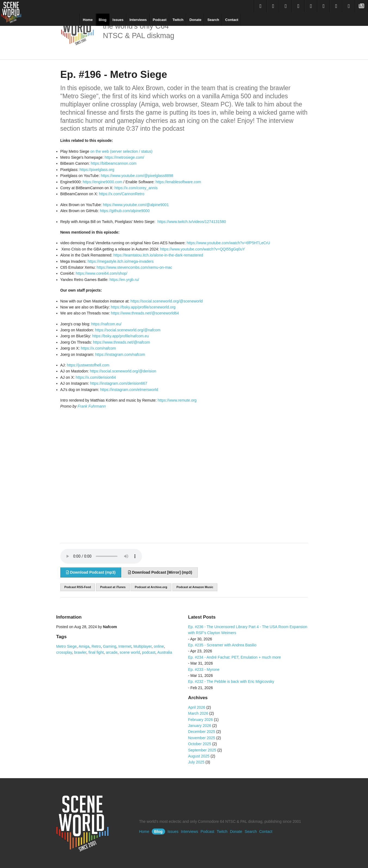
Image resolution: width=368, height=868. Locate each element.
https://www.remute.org (177, 400)
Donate (195, 20)
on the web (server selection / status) (121, 151)
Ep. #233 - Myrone (204, 670)
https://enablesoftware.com (178, 182)
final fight (96, 652)
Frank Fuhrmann (92, 406)
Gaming (109, 646)
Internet (125, 646)
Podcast (160, 20)
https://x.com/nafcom (98, 348)
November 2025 (202, 738)
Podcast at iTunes (113, 587)
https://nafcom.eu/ (106, 324)
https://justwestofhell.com (88, 365)
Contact (232, 20)
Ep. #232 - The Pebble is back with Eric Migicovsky (231, 681)
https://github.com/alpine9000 (125, 211)
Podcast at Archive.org (151, 587)
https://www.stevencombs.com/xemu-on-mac (134, 267)
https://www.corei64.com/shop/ (101, 273)
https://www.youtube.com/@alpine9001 (136, 205)
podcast (149, 652)
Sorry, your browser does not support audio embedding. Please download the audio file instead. (101, 556)
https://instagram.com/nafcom (120, 354)
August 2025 (199, 756)
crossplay (64, 652)
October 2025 (200, 744)
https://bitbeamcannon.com (114, 163)
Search (213, 20)
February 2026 (201, 720)
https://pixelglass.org (97, 170)
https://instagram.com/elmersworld (129, 390)
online (159, 646)
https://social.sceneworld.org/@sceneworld (167, 301)
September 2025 (202, 750)
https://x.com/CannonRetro (122, 194)
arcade (112, 652)
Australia (165, 652)
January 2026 (200, 726)
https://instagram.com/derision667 (119, 383)
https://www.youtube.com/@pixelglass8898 (137, 176)
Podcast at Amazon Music (195, 587)
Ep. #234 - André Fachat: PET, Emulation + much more (235, 657)
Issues (118, 20)
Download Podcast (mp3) (91, 572)
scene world (130, 652)
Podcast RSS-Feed (78, 587)
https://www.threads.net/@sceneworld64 (145, 313)
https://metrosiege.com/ (125, 157)
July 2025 (196, 762)
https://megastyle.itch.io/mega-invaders (121, 261)
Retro (96, 646)
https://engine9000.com (103, 182)
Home (88, 20)
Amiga (84, 646)
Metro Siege (67, 646)
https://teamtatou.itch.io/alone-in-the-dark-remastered (158, 255)
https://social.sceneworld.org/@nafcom (128, 330)
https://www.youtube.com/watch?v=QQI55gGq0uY (203, 249)
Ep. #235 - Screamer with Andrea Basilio (222, 645)
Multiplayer (143, 646)
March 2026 (198, 713)
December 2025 (202, 732)
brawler (80, 652)
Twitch (178, 20)
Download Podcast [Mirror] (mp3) (160, 572)
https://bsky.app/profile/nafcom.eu (120, 336)
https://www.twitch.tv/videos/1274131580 (192, 222)
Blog (103, 20)
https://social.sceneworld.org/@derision (123, 371)
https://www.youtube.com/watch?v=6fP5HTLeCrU (228, 243)
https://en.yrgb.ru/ (124, 280)
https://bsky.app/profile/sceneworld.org (143, 307)
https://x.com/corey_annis (136, 188)
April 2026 (197, 707)
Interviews (138, 20)
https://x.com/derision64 (96, 377)
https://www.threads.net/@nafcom (122, 342)
